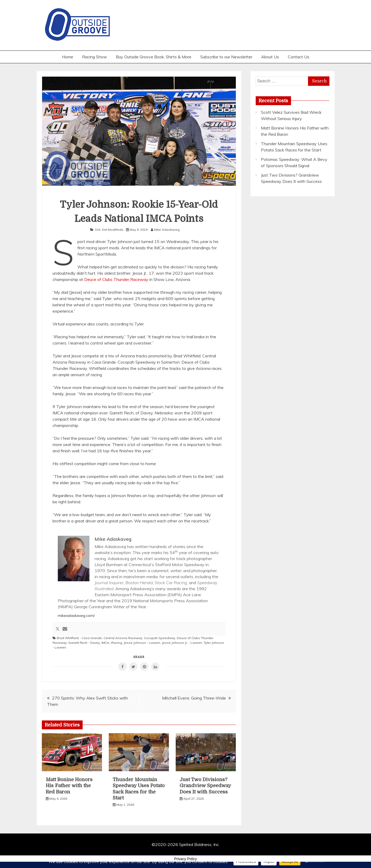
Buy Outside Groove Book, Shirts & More (154, 57)
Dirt (98, 230)
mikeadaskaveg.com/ (76, 616)
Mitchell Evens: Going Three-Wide (194, 698)
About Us (270, 57)
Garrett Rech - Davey (84, 643)
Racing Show (95, 57)
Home (68, 57)
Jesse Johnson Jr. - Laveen (182, 643)
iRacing (116, 643)
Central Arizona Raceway (123, 638)
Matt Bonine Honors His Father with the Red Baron (69, 786)
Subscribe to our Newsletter (226, 57)
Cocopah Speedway (159, 638)
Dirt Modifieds (113, 230)
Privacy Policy (185, 859)
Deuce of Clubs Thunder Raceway (116, 279)
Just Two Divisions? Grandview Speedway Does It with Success (205, 786)
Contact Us (299, 57)
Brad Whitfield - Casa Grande (79, 638)
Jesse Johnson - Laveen (142, 643)
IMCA (105, 643)
